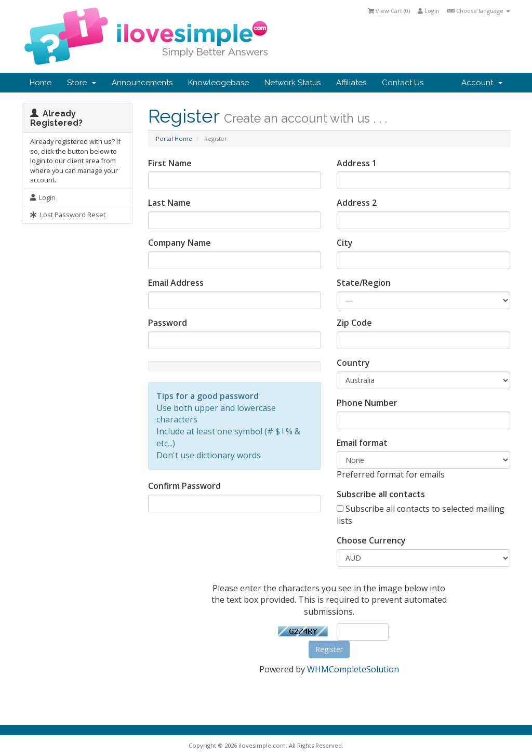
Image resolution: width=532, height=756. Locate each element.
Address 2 (357, 203)
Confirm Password (184, 486)
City (345, 243)
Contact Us (403, 83)
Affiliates (351, 83)
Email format (362, 443)
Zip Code (354, 323)
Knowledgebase (218, 83)
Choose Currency (371, 540)
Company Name (179, 243)
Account (482, 83)
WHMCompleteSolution (353, 669)
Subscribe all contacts (381, 494)
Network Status (292, 83)
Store (82, 83)
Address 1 (357, 163)
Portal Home (174, 138)
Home (41, 83)
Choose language (479, 11)
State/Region (364, 283)
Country (353, 363)
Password (168, 323)
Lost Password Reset (68, 215)
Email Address (176, 283)
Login (429, 11)
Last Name (169, 203)
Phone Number (367, 403)
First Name (170, 163)
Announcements (142, 83)
